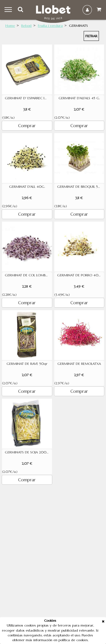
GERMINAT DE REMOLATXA (79, 364)
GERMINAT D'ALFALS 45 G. (79, 98)
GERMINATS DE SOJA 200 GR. (28, 452)
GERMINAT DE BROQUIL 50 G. (81, 187)
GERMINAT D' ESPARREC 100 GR (28, 98)
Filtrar (91, 36)
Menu (9, 10)
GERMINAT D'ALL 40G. (27, 187)
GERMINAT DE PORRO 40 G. (80, 275)
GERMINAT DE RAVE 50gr (27, 364)
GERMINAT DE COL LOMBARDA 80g (28, 275)
